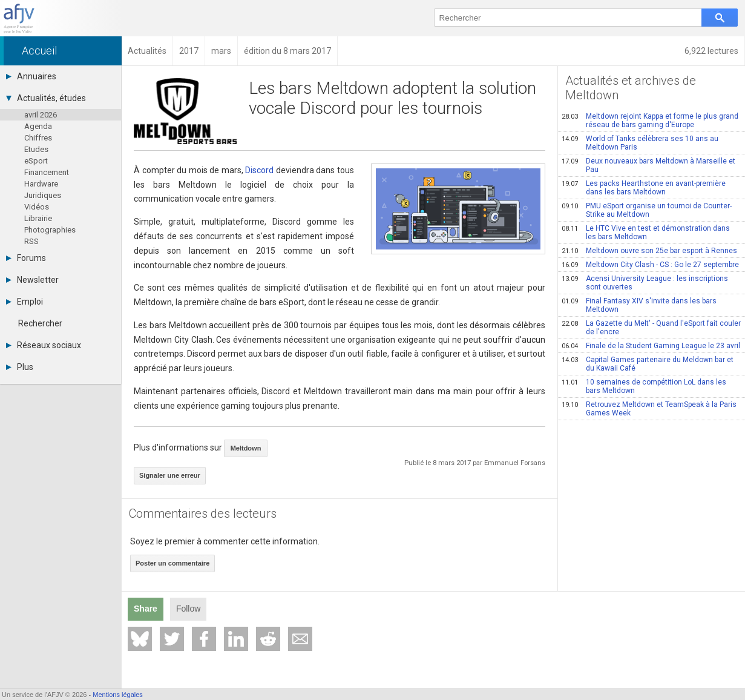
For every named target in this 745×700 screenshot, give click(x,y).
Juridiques (43, 195)
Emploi (25, 302)
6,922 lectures (711, 51)
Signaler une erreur (170, 475)
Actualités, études (46, 98)
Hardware (41, 184)
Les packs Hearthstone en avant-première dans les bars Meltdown (644, 188)
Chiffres (38, 138)
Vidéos (37, 207)
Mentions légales (118, 695)
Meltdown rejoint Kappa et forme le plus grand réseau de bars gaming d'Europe (650, 121)
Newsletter (32, 280)
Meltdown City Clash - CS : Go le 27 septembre (650, 265)
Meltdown (246, 448)
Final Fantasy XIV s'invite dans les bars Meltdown (639, 305)
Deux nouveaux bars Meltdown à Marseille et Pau (648, 165)
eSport (36, 161)
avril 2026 (41, 115)
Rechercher (40, 323)
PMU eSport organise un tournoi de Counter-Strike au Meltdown (647, 210)
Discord (259, 170)
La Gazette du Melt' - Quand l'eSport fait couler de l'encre (651, 328)
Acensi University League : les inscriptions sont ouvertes (645, 283)
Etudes (36, 149)
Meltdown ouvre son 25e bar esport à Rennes (649, 251)
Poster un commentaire (172, 563)
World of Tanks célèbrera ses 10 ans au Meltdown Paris (640, 143)
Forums (26, 258)
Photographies (50, 230)
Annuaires (31, 76)
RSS (31, 241)
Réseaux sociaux (44, 345)
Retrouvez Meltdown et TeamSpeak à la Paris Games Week (649, 409)
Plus (20, 367)
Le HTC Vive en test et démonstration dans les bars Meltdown (646, 233)
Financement (47, 172)
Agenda (38, 126)
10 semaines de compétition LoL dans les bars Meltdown (644, 386)
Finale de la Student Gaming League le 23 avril (651, 346)
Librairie (38, 218)
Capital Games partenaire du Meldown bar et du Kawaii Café (648, 364)
